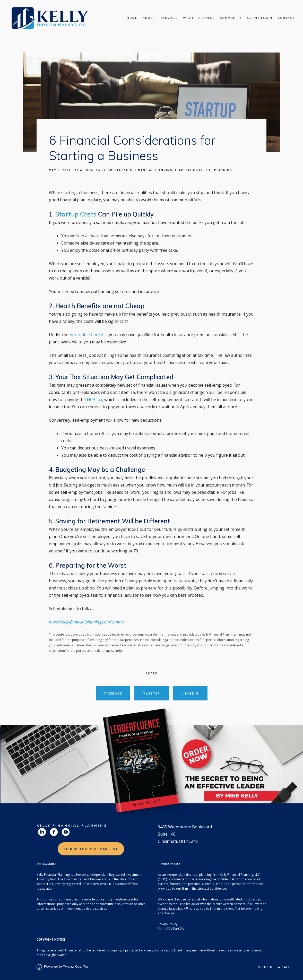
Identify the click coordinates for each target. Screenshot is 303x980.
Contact (286, 18)
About (149, 18)
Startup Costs (76, 214)
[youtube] (66, 832)
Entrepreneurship (114, 170)
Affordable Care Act (88, 335)
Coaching (84, 170)
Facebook (113, 693)
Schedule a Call (274, 967)
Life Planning (219, 170)
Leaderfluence (189, 170)
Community (231, 18)
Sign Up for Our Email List (91, 849)
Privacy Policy (168, 924)
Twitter (151, 693)
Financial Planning (154, 170)
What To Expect (199, 18)
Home (132, 18)
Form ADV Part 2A (171, 929)
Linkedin (190, 693)
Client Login (260, 18)
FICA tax (94, 400)
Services (169, 18)
